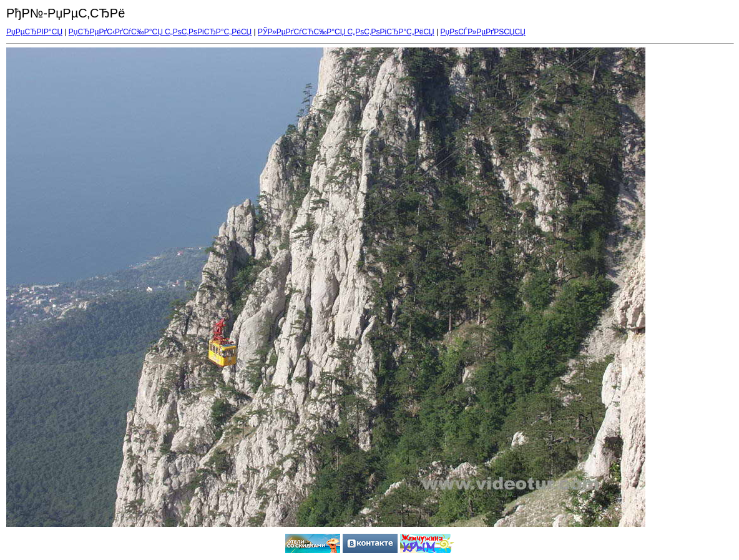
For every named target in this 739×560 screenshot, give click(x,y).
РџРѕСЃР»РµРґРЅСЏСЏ (483, 32)
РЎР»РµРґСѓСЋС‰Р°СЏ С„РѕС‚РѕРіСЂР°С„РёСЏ (346, 32)
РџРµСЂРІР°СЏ (34, 32)
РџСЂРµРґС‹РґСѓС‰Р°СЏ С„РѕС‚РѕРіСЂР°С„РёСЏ (160, 32)
